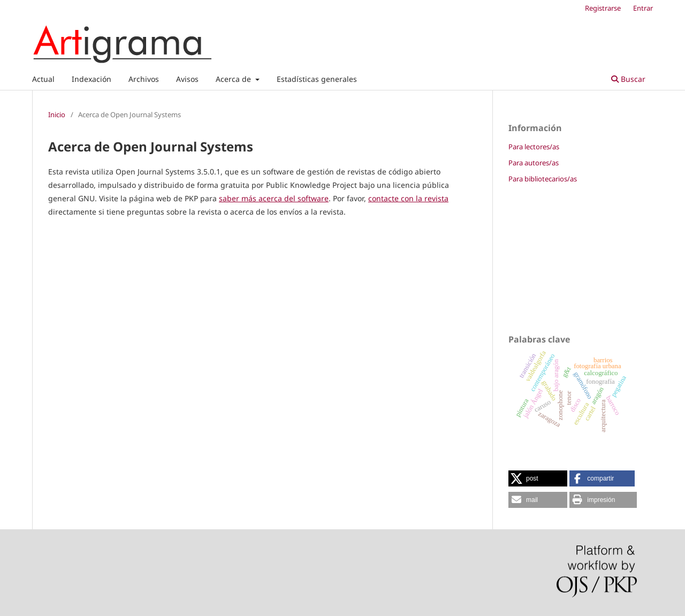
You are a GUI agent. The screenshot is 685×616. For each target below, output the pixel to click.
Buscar (628, 79)
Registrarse (603, 8)
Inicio (57, 115)
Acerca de (234, 79)
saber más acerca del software (274, 198)
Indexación (92, 79)
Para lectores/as (534, 147)
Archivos (144, 79)
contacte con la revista (408, 198)
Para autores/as (534, 163)
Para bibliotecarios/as (543, 179)
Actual (43, 79)
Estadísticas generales (317, 79)
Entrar (643, 8)
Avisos (187, 79)
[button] (538, 478)
